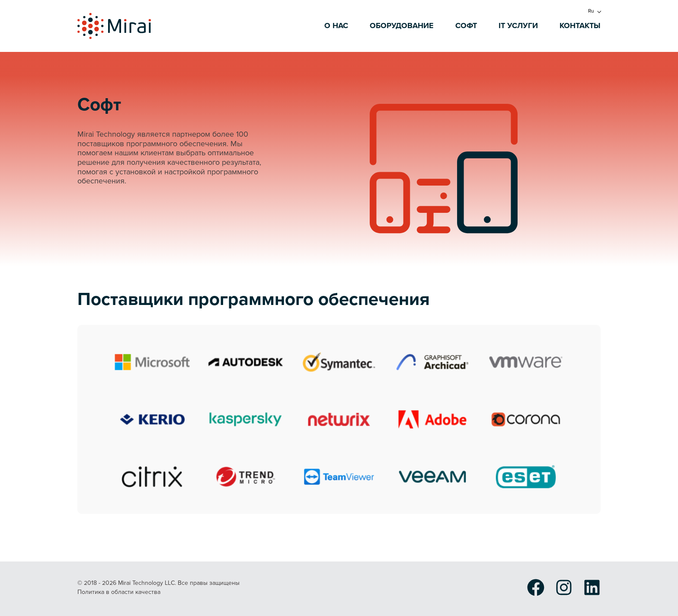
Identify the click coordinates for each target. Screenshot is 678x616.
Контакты (580, 26)
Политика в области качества (119, 592)
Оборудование (402, 26)
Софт (466, 26)
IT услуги (518, 26)
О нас (336, 26)
